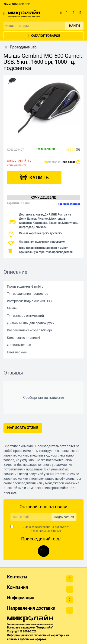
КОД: (10, 150)
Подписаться (64, 517)
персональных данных (46, 531)
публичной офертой (33, 639)
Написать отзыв (23, 428)
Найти (74, 26)
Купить (39, 178)
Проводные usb (20, 47)
